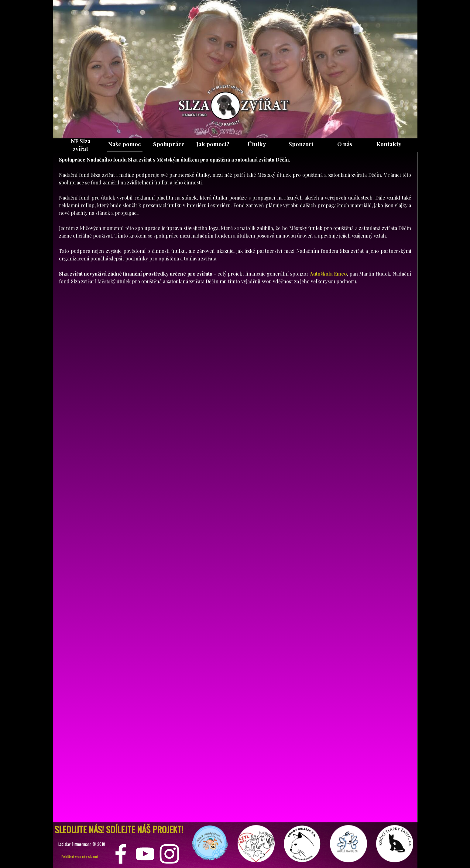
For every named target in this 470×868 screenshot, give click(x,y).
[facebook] (121, 854)
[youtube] (145, 854)
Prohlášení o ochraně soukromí (80, 856)
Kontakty (389, 144)
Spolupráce (169, 144)
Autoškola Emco (328, 240)
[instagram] (169, 854)
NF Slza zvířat (81, 145)
